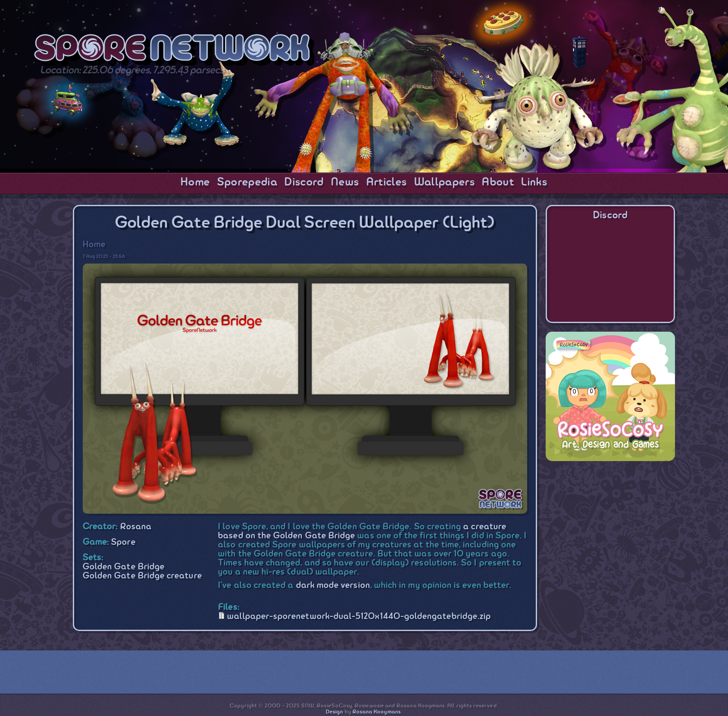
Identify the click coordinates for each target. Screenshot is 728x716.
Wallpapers (445, 182)
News (345, 182)
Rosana (136, 527)
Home (195, 182)
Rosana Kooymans (377, 712)
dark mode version (333, 586)
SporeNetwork (174, 51)
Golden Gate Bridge (124, 567)
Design (334, 712)
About (498, 182)
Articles (387, 182)
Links (534, 182)
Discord (304, 182)
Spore (123, 542)
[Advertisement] (610, 524)
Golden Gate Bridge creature (142, 576)
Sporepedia (247, 182)
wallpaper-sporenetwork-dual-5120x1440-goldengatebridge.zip (359, 617)
